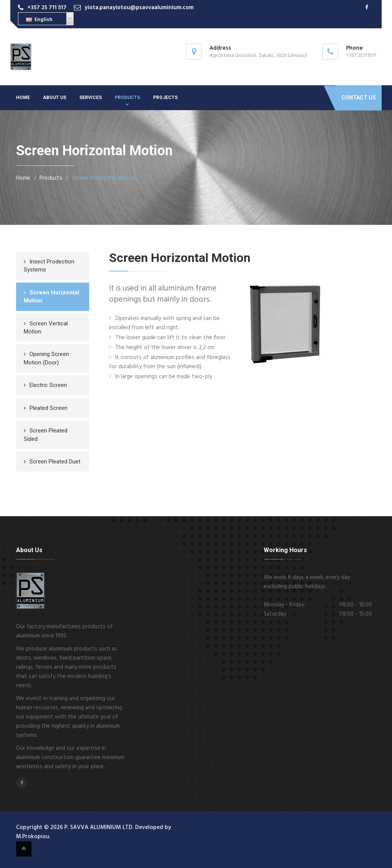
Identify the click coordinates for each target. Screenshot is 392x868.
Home (23, 98)
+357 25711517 (361, 56)
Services (91, 98)
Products (127, 98)
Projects (165, 98)
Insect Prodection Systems (49, 266)
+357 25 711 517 (47, 8)
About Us (55, 98)
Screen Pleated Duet (55, 462)
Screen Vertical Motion (46, 328)
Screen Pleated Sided (46, 435)
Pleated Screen (48, 408)
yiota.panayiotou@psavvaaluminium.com (139, 8)
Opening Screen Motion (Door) (46, 358)
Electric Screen (48, 385)
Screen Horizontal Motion (104, 178)
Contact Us (359, 98)
